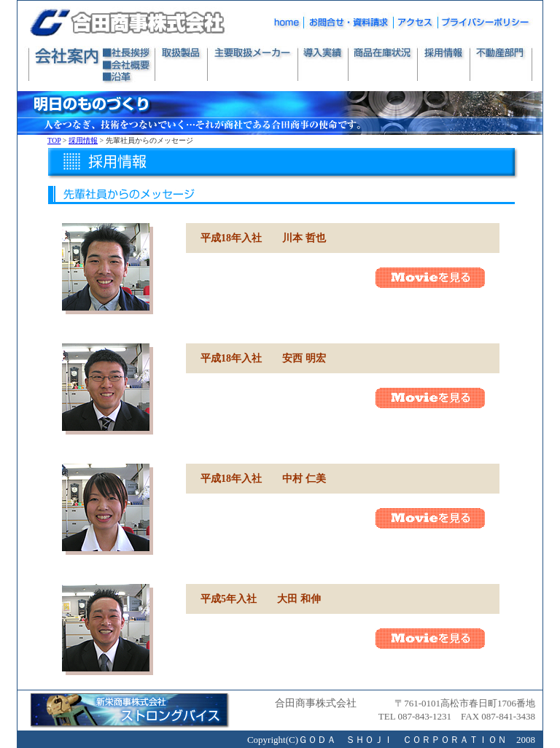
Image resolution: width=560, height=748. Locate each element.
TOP (54, 140)
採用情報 (83, 140)
